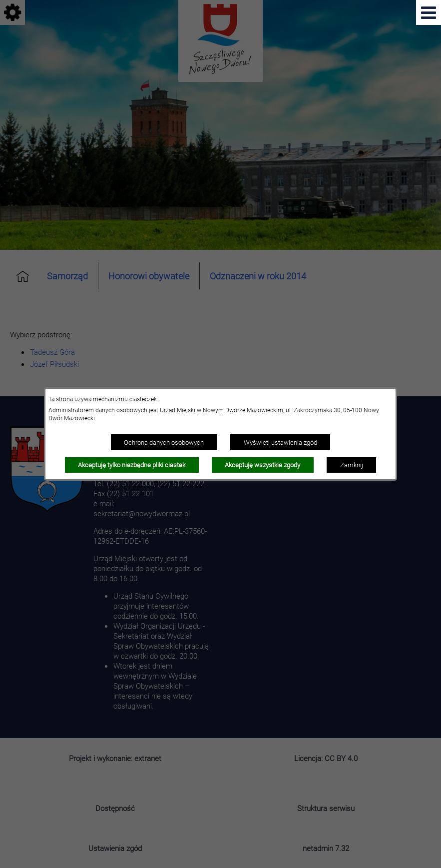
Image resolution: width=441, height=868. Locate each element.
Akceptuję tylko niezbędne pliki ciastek (132, 465)
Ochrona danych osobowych (164, 442)
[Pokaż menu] (429, 12)
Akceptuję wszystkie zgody (262, 465)
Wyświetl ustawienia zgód (280, 442)
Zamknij (352, 465)
